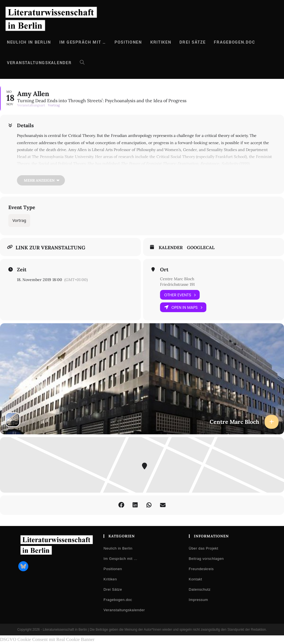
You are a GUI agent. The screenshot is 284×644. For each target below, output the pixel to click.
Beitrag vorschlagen (206, 559)
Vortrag (19, 220)
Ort (164, 270)
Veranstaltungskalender (124, 610)
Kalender (171, 248)
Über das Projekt (204, 548)
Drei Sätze (113, 589)
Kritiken (110, 579)
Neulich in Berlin (118, 548)
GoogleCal (201, 248)
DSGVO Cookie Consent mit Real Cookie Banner (47, 639)
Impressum (199, 600)
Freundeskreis (201, 569)
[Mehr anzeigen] (41, 180)
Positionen (113, 569)
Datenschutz (200, 589)
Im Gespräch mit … (120, 559)
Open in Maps (183, 307)
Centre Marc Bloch (177, 279)
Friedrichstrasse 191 (177, 284)
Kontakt (196, 579)
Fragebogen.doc (118, 600)
